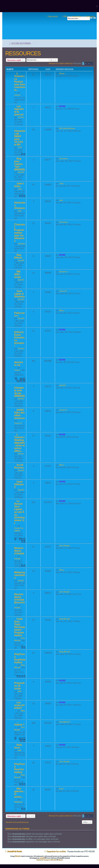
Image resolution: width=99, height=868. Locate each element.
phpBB (42, 858)
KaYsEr (62, 106)
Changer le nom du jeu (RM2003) (19, 392)
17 (21, 379)
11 (24, 741)
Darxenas (63, 158)
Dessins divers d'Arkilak (19, 551)
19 (18, 381)
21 (24, 381)
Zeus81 (21, 260)
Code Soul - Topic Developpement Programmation (20, 627)
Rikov (62, 310)
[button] (92, 64)
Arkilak (17, 559)
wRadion (22, 244)
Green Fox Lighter (19, 529)
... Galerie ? (19, 723)
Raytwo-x (64, 272)
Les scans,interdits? (19, 705)
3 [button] (89, 63)
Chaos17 (63, 291)
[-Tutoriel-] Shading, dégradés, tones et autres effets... (19, 443)
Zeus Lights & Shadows (19, 294)
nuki (19, 211)
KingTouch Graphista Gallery (20, 658)
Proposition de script (19, 686)
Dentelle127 (65, 722)
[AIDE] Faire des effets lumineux (19, 414)
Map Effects (18, 256)
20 (21, 381)
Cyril (20, 147)
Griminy (21, 348)
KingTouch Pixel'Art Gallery (20, 768)
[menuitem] (89, 16)
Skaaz (62, 73)
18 (24, 379)
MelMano (18, 802)
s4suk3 (21, 580)
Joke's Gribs (19, 185)
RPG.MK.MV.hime (67, 128)
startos (17, 95)
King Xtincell (19, 639)
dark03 (21, 172)
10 (21, 741)
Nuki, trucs (18, 746)
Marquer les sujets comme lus (61, 63)
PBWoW (18, 856)
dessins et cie (19, 364)
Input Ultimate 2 (19, 484)
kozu (61, 789)
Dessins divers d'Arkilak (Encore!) (19, 598)
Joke (20, 189)
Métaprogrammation (20, 575)
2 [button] (86, 63)
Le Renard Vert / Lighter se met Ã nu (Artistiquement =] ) (19, 512)
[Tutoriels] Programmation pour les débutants (20, 233)
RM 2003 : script (18, 274)
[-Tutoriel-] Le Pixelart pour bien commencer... (20, 82)
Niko (23, 711)
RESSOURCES (23, 53)
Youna (17, 370)
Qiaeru (61, 860)
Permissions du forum (17, 829)
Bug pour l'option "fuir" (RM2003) (19, 164)
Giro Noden (64, 546)
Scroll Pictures (19, 466)
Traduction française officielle (46, 860)
